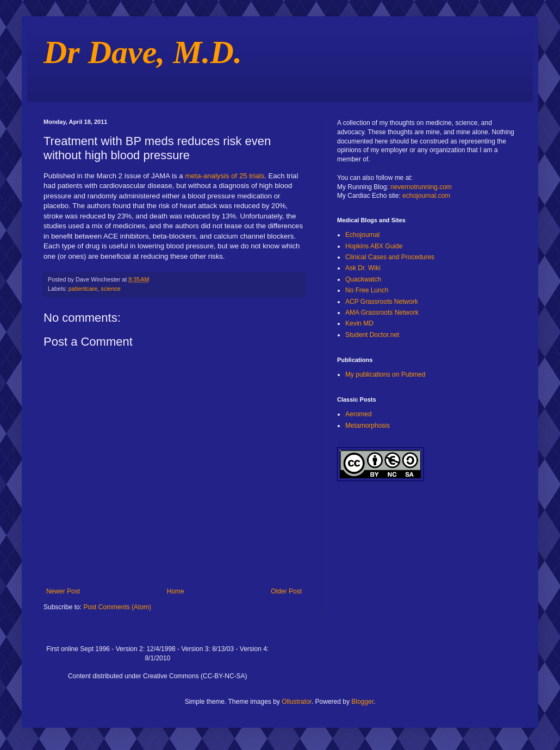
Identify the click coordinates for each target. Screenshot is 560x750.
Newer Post (63, 591)
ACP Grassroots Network (382, 302)
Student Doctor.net (372, 335)
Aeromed (359, 414)
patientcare (83, 289)
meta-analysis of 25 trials (225, 176)
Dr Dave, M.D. (143, 52)
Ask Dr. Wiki (363, 268)
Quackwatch (363, 279)
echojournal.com (426, 196)
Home (176, 591)
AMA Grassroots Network (382, 312)
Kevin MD (359, 323)
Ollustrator (297, 702)
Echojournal (362, 235)
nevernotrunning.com (421, 187)
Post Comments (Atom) (117, 607)
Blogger (362, 702)
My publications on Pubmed (385, 374)
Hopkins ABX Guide (374, 246)
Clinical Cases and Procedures (390, 257)
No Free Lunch (367, 290)
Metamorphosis (368, 426)
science (111, 289)
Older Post (286, 591)
